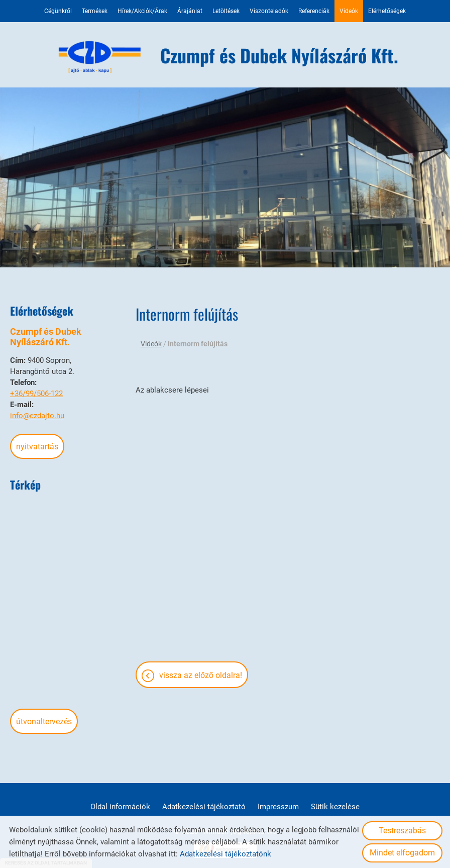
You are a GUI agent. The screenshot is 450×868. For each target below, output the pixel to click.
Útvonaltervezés (44, 721)
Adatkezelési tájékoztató (204, 807)
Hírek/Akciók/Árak (142, 11)
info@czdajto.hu (37, 416)
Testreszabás (402, 831)
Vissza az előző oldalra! (201, 675)
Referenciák (314, 11)
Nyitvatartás (37, 447)
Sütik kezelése (335, 807)
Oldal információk (120, 807)
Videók (349, 11)
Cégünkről (58, 11)
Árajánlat (190, 11)
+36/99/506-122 (36, 394)
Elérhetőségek (387, 11)
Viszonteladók (269, 11)
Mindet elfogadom (402, 853)
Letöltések (226, 11)
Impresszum (278, 807)
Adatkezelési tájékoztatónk (226, 854)
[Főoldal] (100, 57)
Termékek (95, 11)
